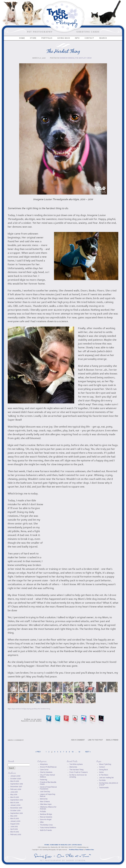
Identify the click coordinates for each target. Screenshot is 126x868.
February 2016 (16, 789)
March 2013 (15, 819)
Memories (44, 799)
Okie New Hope (46, 804)
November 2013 (16, 808)
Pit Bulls (43, 812)
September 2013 (16, 813)
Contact (89, 38)
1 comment (16, 740)
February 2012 (16, 835)
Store (33, 38)
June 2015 (14, 792)
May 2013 (14, 816)
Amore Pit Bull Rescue (48, 767)
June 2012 (14, 827)
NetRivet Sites (90, 850)
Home (22, 38)
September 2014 (17, 800)
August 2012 (15, 824)
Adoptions (44, 764)
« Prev (38, 752)
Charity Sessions (46, 772)
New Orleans (45, 802)
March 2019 (15, 781)
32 (79, 752)
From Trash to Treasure (78, 772)
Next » (88, 752)
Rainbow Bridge (67, 58)
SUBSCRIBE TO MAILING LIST (61, 845)
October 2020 (16, 779)
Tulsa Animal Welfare (48, 828)
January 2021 (15, 776)
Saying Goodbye (32, 709)
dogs (13, 709)
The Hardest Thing (63, 52)
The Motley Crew (83, 58)
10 (73, 752)
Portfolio (47, 38)
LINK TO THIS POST (95, 740)
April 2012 (14, 829)
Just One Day (45, 792)
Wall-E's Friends (46, 830)
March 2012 (15, 832)
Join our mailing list (106, 778)
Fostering (43, 780)
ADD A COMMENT (78, 740)
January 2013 (15, 821)
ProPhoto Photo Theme (76, 850)
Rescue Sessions (46, 817)
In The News (104, 775)
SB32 (42, 822)
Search (103, 38)
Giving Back (64, 38)
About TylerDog (105, 764)
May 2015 (14, 795)
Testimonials (104, 788)
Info (77, 38)
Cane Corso (44, 770)
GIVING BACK (77, 845)
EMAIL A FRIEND (112, 740)
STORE (47, 845)
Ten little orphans (76, 764)
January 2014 (15, 805)
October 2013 (15, 811)
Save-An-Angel (46, 820)
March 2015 (15, 797)
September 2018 (17, 784)
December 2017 (16, 787)
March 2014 (15, 803)
